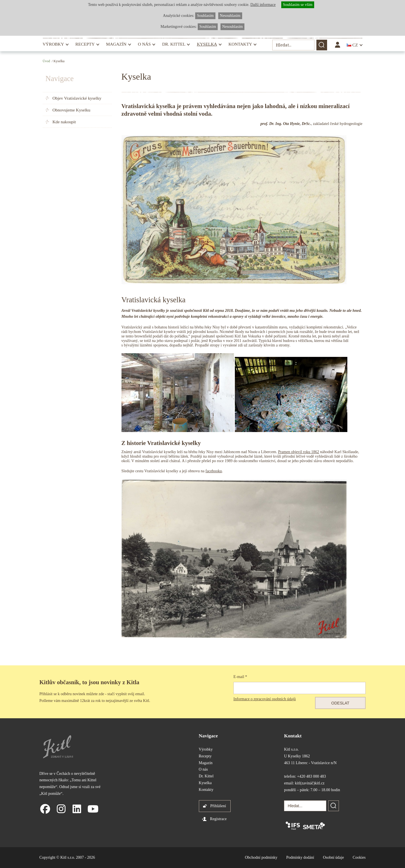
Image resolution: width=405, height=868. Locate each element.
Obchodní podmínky (261, 857)
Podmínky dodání (300, 857)
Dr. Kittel (174, 44)
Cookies (359, 857)
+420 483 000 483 (311, 776)
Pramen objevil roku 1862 (299, 452)
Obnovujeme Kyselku (72, 110)
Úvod (46, 61)
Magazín (116, 44)
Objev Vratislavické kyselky (77, 98)
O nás (144, 44)
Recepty (85, 44)
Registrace (218, 819)
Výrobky (53, 44)
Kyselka (207, 44)
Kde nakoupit (64, 122)
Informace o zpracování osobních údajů (265, 699)
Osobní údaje (333, 857)
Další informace (263, 5)
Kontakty (240, 44)
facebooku (214, 471)
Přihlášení (218, 806)
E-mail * (240, 677)
